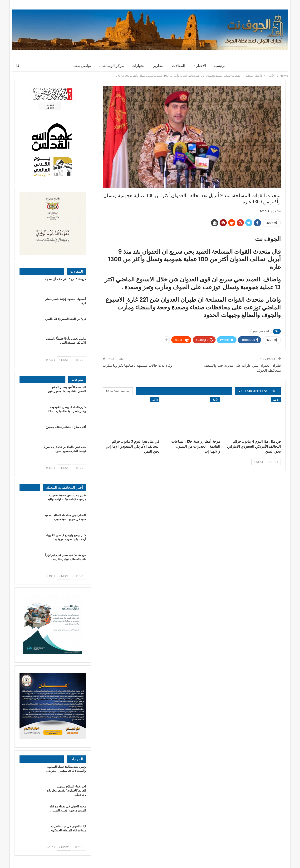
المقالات (179, 66)
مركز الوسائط (111, 66)
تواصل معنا (80, 66)
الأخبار (202, 66)
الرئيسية (222, 66)
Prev (274, 462)
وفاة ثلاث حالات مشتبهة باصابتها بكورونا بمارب (137, 365)
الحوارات (138, 66)
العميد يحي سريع (261, 331)
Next (259, 462)
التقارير (159, 66)
